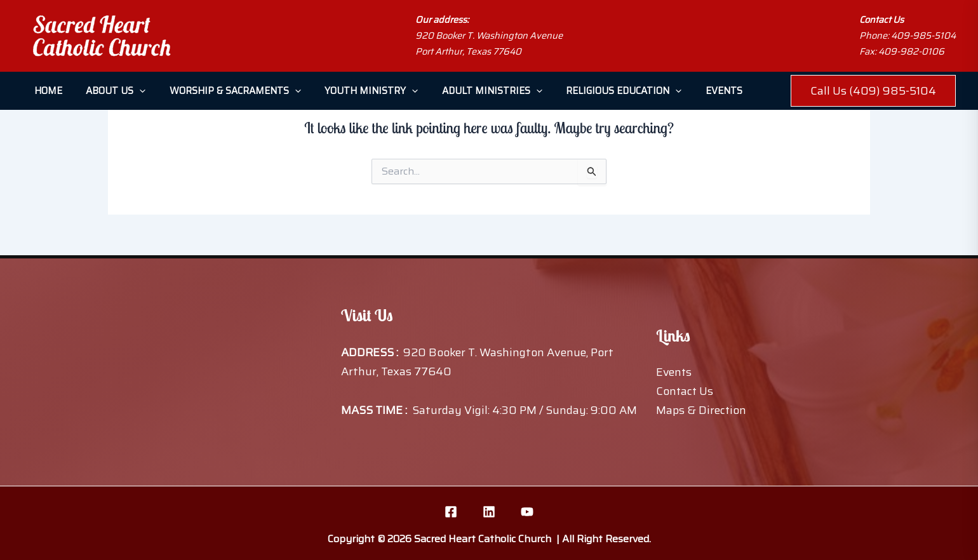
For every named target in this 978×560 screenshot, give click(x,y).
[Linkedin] (489, 512)
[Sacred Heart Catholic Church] (102, 36)
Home (46, 91)
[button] (132, 91)
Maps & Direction (701, 410)
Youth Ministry (355, 91)
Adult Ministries (471, 91)
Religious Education (598, 91)
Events (693, 91)
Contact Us (685, 391)
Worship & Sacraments (223, 91)
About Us (109, 91)
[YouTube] (527, 512)
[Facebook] (451, 512)
